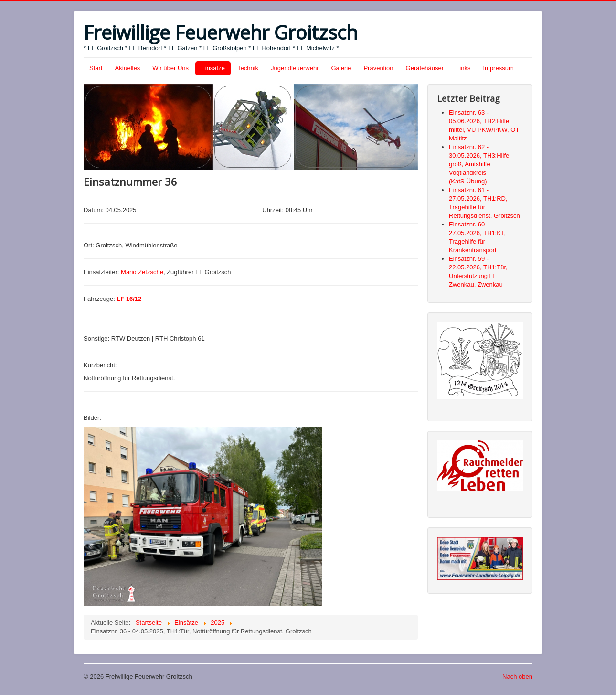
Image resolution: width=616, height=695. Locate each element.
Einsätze (213, 68)
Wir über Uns (170, 68)
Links (463, 68)
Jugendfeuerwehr (295, 68)
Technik (248, 68)
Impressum (498, 68)
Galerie (341, 68)
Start (96, 68)
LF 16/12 (129, 299)
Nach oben (517, 677)
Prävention (378, 68)
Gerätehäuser (425, 68)
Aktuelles (127, 68)
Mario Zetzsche (142, 272)
